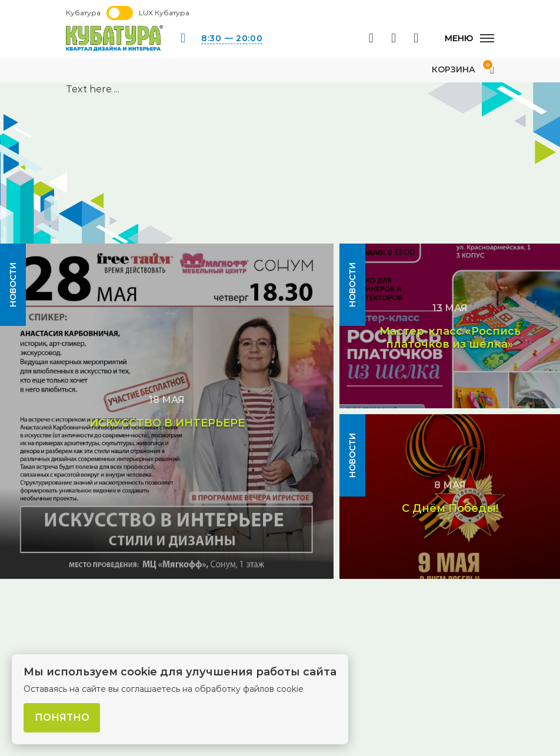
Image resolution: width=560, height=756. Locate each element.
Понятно (62, 717)
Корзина (463, 69)
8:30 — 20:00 (232, 38)
